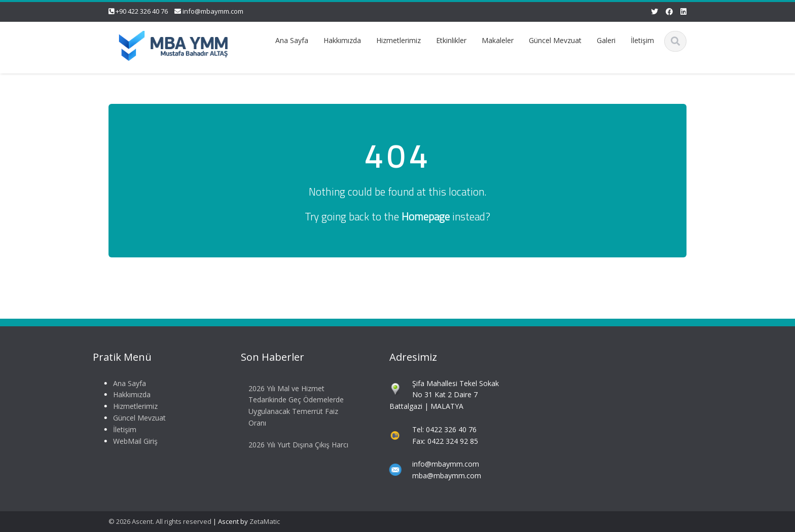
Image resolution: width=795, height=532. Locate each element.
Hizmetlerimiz (399, 40)
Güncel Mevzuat (555, 40)
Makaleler (498, 40)
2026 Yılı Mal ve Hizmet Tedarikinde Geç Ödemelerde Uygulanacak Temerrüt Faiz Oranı (295, 406)
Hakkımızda (342, 40)
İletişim (642, 40)
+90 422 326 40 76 (142, 11)
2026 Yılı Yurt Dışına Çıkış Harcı (297, 445)
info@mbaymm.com (213, 11)
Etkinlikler (451, 40)
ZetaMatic (265, 521)
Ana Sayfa (292, 40)
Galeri (606, 40)
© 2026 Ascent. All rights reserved (160, 521)
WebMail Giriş (134, 441)
